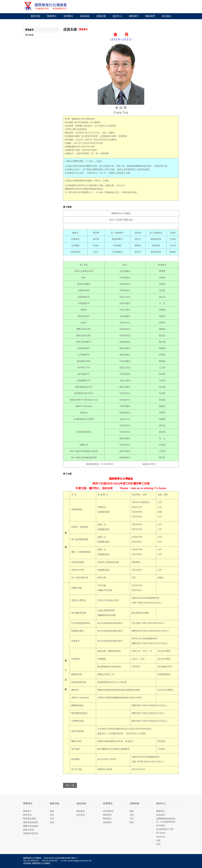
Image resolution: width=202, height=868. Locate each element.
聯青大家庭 (28, 830)
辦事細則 (107, 819)
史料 (158, 844)
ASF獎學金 (108, 811)
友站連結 (166, 16)
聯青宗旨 (27, 815)
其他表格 (160, 815)
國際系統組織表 (31, 826)
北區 (52, 815)
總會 (52, 811)
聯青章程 (107, 815)
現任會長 (29, 35)
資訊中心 (117, 16)
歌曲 (158, 840)
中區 (52, 819)
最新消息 (36, 16)
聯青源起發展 (30, 819)
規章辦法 (68, 16)
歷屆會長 (29, 30)
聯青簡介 (52, 16)
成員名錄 (85, 16)
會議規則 (107, 822)
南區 (52, 822)
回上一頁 (70, 785)
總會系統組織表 (31, 822)
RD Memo (161, 833)
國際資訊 (160, 811)
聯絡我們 (150, 16)
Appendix (161, 837)
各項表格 (160, 825)
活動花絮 (101, 16)
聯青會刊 (134, 16)
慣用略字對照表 (31, 833)
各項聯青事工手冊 (165, 829)
